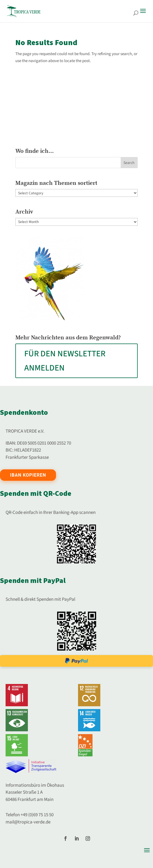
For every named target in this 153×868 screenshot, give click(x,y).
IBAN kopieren (28, 475)
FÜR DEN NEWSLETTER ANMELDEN (65, 361)
